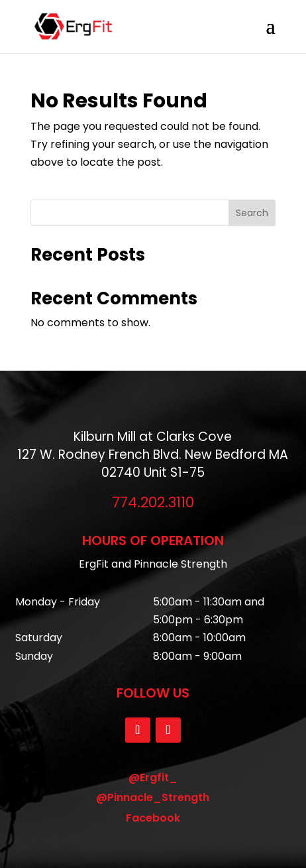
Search (252, 213)
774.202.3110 (153, 502)
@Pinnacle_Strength (153, 797)
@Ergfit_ (153, 777)
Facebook (153, 818)
